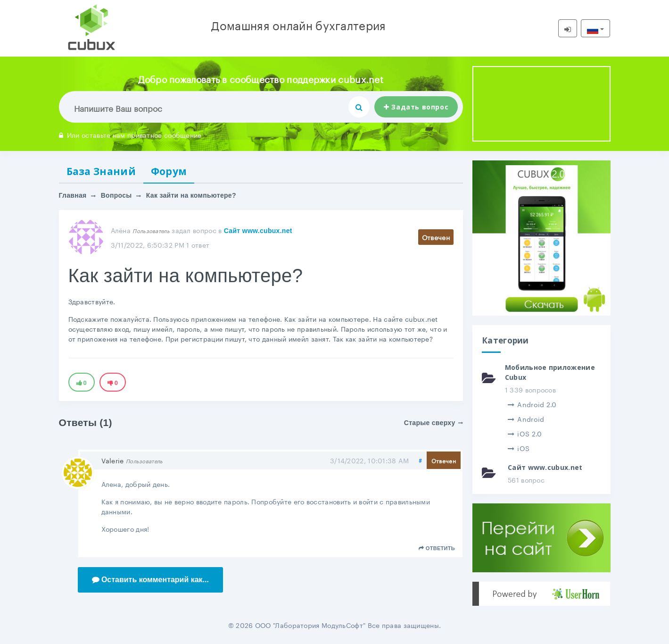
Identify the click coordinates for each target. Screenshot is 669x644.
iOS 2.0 (525, 433)
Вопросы (116, 196)
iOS (519, 448)
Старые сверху (434, 423)
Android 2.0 (532, 404)
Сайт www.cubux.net (258, 231)
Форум (169, 171)
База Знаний (101, 171)
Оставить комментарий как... (151, 580)
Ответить (437, 549)
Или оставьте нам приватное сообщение (130, 134)
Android (526, 418)
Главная (73, 196)
